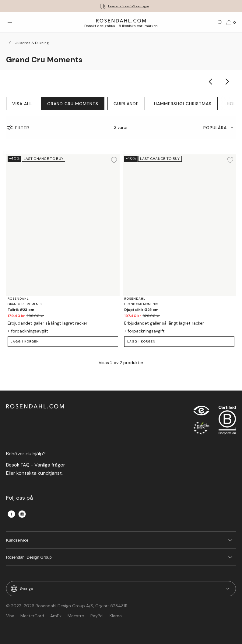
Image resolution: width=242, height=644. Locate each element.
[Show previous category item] (211, 82)
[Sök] (220, 22)
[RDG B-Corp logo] (227, 422)
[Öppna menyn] (10, 22)
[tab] (220, 127)
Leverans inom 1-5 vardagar (129, 6)
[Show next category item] (228, 82)
